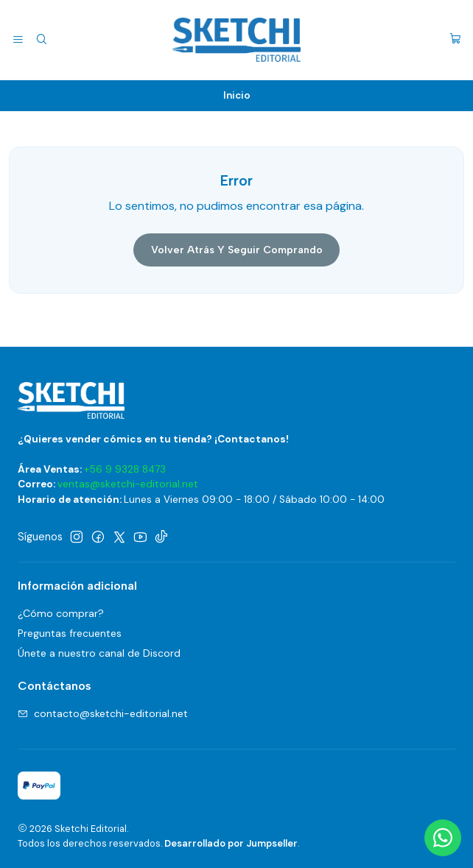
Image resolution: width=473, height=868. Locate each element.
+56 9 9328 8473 (125, 469)
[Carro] (455, 40)
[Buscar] (41, 40)
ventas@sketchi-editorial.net (128, 484)
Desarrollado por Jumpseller (231, 843)
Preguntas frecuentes (70, 633)
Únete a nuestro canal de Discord (99, 653)
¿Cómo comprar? (61, 613)
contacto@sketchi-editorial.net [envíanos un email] (103, 713)
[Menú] (18, 40)
